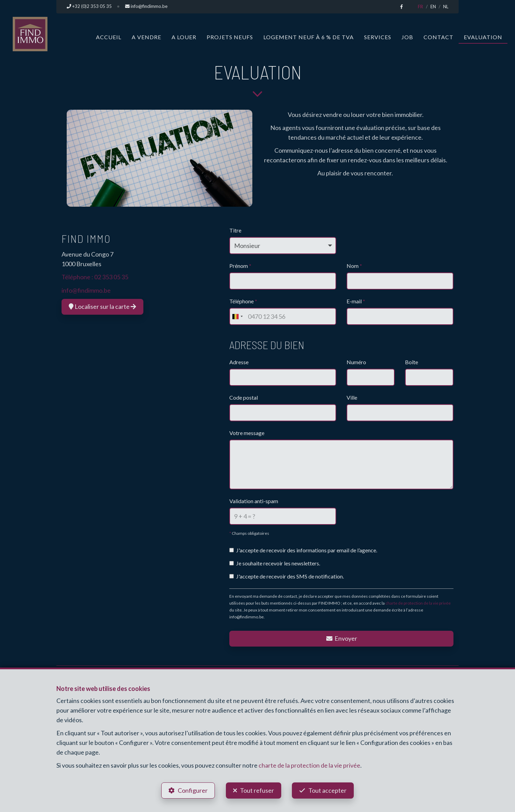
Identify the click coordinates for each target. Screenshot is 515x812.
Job (407, 37)
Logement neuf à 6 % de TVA (309, 37)
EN (433, 7)
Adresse (239, 362)
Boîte (412, 362)
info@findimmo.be (86, 290)
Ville (352, 397)
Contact (439, 37)
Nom (354, 266)
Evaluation (483, 37)
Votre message (247, 433)
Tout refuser (257, 790)
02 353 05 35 (111, 277)
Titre (235, 230)
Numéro (356, 362)
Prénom (240, 266)
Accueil (109, 37)
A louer (184, 37)
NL (446, 7)
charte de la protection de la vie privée (309, 765)
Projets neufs (230, 37)
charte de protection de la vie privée (418, 603)
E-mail (356, 301)
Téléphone (243, 301)
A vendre (146, 37)
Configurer (192, 790)
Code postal (244, 397)
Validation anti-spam (254, 501)
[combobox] (237, 316)
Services (378, 37)
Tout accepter (328, 790)
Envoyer (341, 638)
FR (420, 7)
